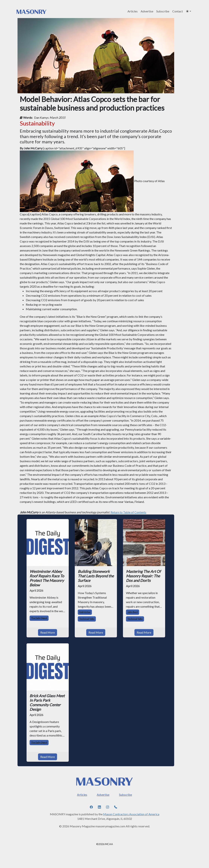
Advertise (147, 11)
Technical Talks (87, 619)
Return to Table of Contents (128, 512)
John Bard (133, 612)
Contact (178, 11)
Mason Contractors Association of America (131, 814)
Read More (48, 632)
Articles (133, 11)
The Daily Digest (39, 618)
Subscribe (163, 11)
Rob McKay (85, 612)
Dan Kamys (41, 117)
